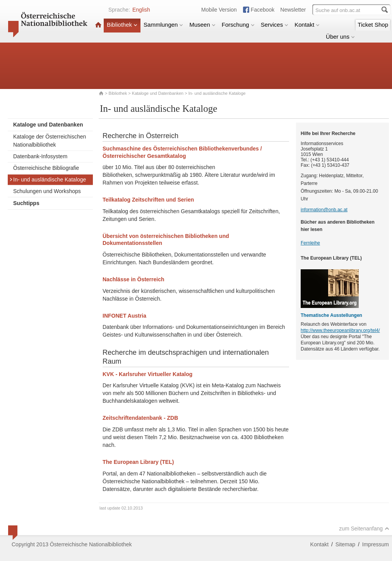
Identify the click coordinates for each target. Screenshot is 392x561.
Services (275, 25)
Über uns (340, 37)
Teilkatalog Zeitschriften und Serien (148, 200)
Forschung (238, 25)
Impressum (376, 544)
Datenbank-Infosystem (40, 156)
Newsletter (293, 10)
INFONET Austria (124, 316)
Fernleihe (310, 243)
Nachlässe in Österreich (134, 279)
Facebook (263, 10)
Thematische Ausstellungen (331, 315)
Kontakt (307, 25)
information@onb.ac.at (324, 210)
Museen (202, 25)
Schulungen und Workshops (47, 191)
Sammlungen (163, 25)
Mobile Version (219, 10)
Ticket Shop (373, 25)
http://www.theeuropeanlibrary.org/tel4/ (340, 330)
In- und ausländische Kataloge (48, 180)
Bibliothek (122, 25)
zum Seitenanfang (364, 529)
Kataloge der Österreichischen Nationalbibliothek (50, 141)
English (141, 10)
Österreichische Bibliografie (46, 168)
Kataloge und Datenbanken (158, 93)
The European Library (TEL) (138, 462)
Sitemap (345, 544)
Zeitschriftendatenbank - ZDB (140, 418)
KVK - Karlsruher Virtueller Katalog (147, 374)
